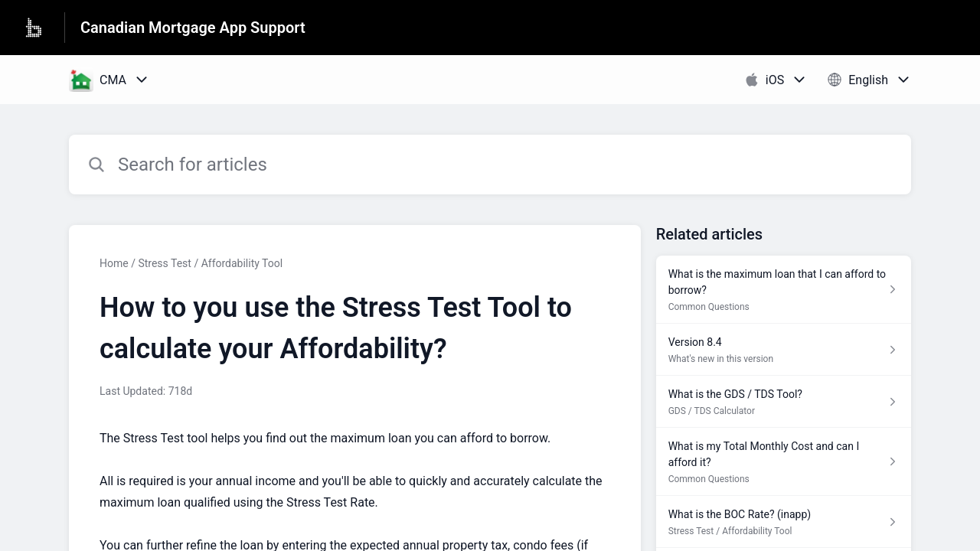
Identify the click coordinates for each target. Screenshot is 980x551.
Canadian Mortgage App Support (193, 28)
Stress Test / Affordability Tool (210, 263)
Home (114, 263)
